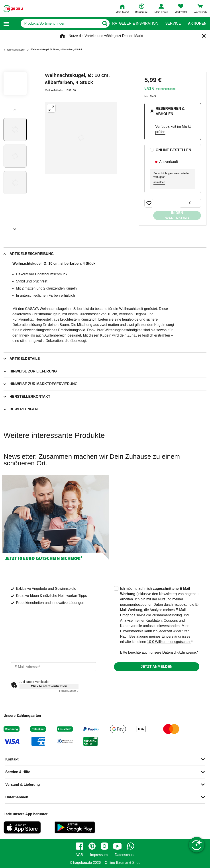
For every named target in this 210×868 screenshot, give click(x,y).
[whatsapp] (131, 846)
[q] (56, 24)
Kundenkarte (168, 89)
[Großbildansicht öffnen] (81, 138)
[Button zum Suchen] (103, 24)
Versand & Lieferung (23, 785)
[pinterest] (92, 846)
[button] (6, 24)
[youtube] (118, 846)
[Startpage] (13, 9)
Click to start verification (49, 686)
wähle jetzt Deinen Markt (124, 36)
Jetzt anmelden (157, 667)
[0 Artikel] (190, 203)
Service (173, 24)
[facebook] (80, 846)
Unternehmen (17, 797)
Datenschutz (125, 855)
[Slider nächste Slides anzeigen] (15, 227)
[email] (53, 667)
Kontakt (12, 759)
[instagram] (104, 846)
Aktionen (197, 24)
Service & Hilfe (18, 772)
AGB (79, 855)
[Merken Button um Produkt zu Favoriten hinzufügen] (149, 203)
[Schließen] (204, 36)
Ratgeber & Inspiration (135, 24)
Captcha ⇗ (69, 691)
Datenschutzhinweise (179, 652)
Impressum (99, 855)
